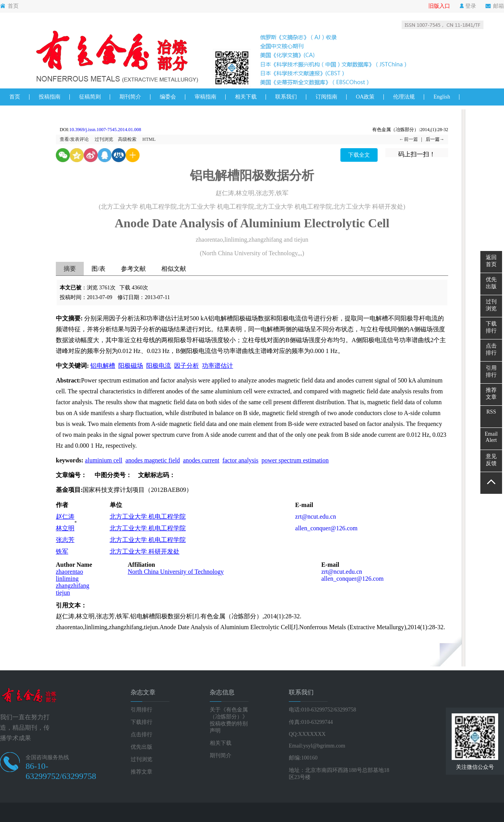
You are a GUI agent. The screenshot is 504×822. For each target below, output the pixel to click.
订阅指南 (326, 97)
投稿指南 (50, 97)
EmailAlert (491, 437)
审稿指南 (205, 97)
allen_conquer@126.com (326, 528)
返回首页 (491, 261)
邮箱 (495, 6)
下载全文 (359, 155)
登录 (468, 6)
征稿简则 (90, 97)
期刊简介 (130, 97)
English (442, 97)
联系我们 (286, 97)
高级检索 (127, 139)
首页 (9, 6)
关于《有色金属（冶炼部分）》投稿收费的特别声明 (229, 720)
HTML (149, 139)
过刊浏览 (104, 139)
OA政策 (365, 97)
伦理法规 (404, 97)
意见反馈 (491, 460)
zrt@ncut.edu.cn (315, 517)
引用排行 (142, 710)
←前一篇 (409, 139)
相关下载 (246, 97)
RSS (491, 412)
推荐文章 (142, 772)
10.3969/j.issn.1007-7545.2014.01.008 (105, 130)
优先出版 (142, 747)
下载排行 (142, 722)
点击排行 (142, 735)
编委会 (168, 97)
